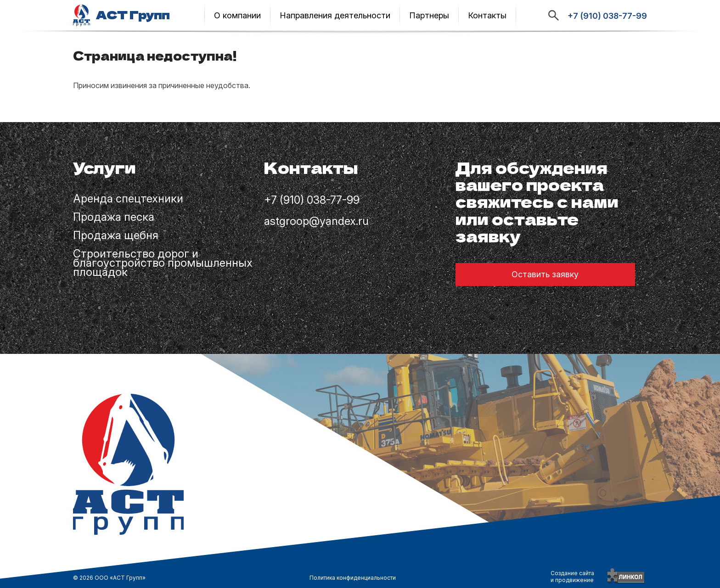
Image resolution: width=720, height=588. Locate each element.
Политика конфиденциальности (353, 578)
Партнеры (429, 15)
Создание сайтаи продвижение (572, 577)
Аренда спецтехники (128, 200)
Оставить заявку (545, 274)
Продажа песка (114, 218)
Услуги (104, 169)
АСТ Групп (133, 15)
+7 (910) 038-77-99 (607, 16)
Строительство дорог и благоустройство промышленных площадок (163, 264)
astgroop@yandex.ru (316, 221)
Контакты (487, 15)
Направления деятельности (335, 15)
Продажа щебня (116, 236)
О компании (237, 15)
